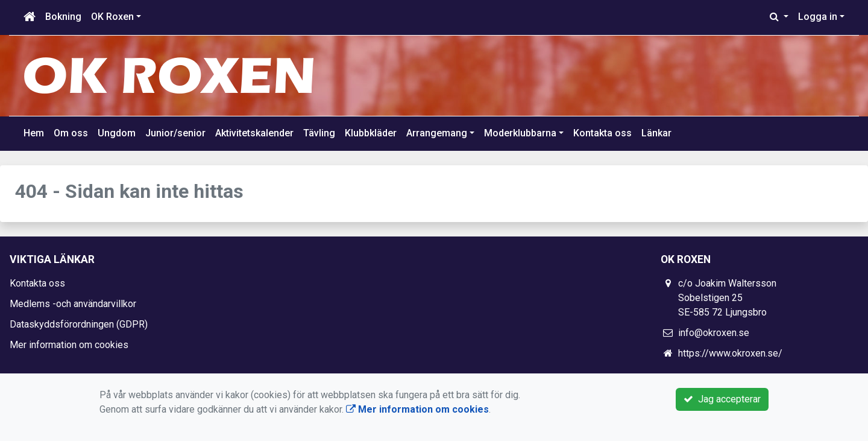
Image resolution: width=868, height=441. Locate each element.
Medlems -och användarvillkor (73, 304)
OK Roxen (112, 17)
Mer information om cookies (69, 345)
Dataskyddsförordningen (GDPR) (79, 324)
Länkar (656, 133)
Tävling (319, 133)
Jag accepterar (722, 399)
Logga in (818, 17)
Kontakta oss (602, 133)
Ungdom (117, 133)
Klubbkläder (371, 133)
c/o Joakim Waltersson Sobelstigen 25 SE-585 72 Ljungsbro (727, 298)
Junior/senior (175, 133)
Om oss (71, 133)
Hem (34, 133)
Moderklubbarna (520, 133)
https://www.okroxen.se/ (730, 353)
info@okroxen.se (714, 333)
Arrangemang (437, 133)
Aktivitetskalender (254, 133)
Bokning (63, 17)
